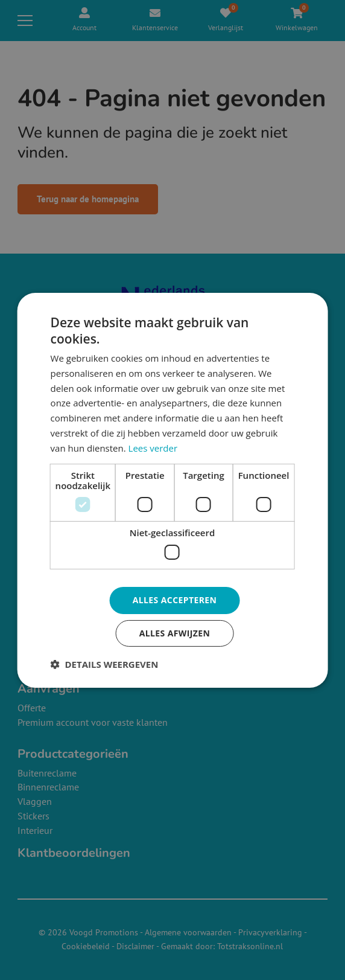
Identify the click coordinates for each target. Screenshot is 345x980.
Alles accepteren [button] (175, 600)
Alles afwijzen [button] (175, 633)
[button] (105, 664)
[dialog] (173, 490)
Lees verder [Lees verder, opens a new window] (153, 448)
